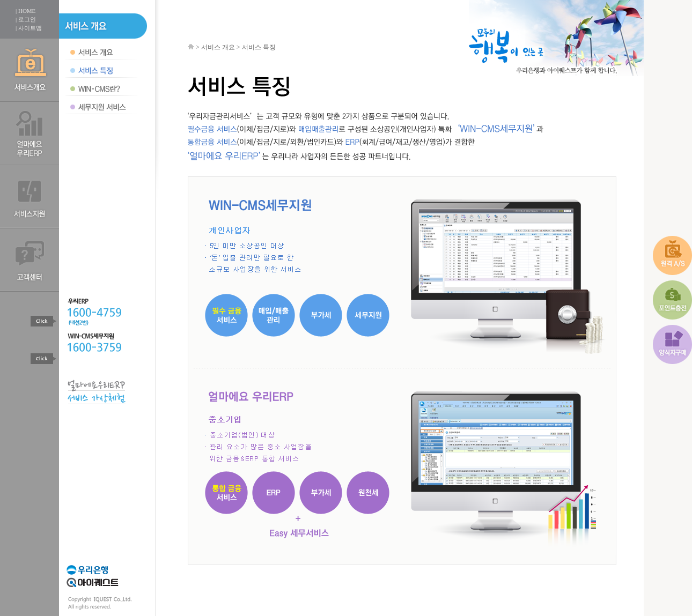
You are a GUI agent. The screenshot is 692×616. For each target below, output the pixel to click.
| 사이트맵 (29, 28)
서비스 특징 (259, 47)
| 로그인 (26, 19)
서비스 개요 (218, 47)
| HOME (25, 11)
